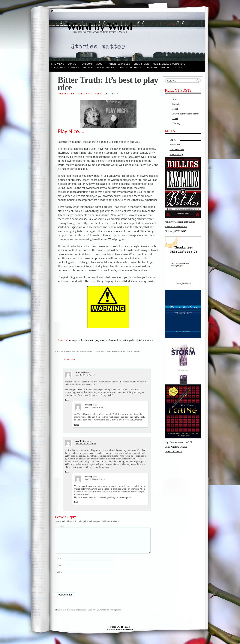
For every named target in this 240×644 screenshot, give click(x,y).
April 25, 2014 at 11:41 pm (86, 443)
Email (60, 570)
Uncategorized (75, 340)
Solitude (176, 104)
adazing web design (124, 634)
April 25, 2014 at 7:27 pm (85, 375)
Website (60, 577)
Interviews (58, 64)
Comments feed (177, 150)
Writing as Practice (132, 68)
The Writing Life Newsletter (100, 68)
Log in (173, 140)
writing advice (130, 340)
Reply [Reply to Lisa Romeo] (67, 472)
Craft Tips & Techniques (65, 68)
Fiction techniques (119, 64)
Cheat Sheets (142, 64)
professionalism (114, 340)
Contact (73, 64)
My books (87, 64)
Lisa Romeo (81, 441)
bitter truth (89, 340)
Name (60, 563)
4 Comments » (146, 340)
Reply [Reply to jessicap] (76, 424)
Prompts (152, 68)
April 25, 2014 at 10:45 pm (95, 407)
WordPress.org (176, 154)
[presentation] (81, 588)
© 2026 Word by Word (120, 631)
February (177, 123)
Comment (61, 526)
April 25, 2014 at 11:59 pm (95, 479)
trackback (123, 351)
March (175, 109)
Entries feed (175, 145)
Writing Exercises (172, 68)
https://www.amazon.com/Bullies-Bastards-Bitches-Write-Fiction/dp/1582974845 (180, 227)
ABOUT (100, 64)
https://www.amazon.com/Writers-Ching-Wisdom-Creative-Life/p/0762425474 (180, 447)
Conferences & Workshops (169, 64)
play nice (100, 340)
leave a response (112, 351)
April (175, 99)
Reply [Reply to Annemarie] (67, 400)
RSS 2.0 (94, 351)
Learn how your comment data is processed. (106, 614)
